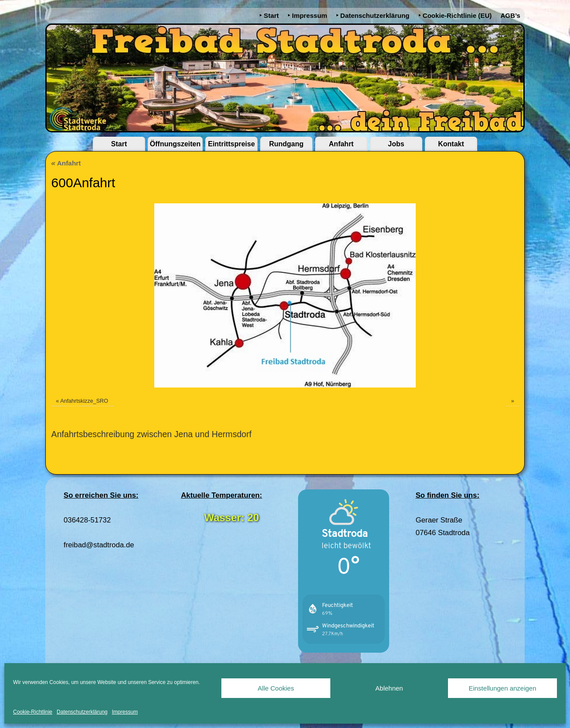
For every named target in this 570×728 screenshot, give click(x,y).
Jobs (396, 144)
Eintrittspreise (231, 144)
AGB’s (510, 15)
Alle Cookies (276, 688)
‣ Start (269, 15)
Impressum (125, 712)
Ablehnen (389, 688)
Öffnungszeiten (175, 144)
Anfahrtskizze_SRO (84, 401)
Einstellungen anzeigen (502, 688)
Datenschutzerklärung (82, 712)
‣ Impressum (307, 15)
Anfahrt (341, 144)
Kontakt (451, 144)
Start (119, 144)
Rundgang (286, 144)
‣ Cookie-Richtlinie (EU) (455, 15)
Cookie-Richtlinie (33, 712)
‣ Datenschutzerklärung (373, 15)
